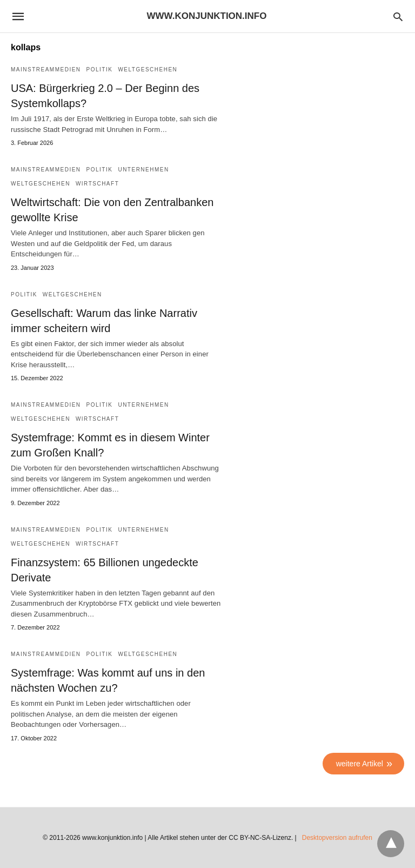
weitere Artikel (360, 764)
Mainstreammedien (46, 69)
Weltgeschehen (148, 69)
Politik (100, 69)
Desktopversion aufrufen (337, 838)
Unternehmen (143, 170)
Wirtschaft (97, 184)
